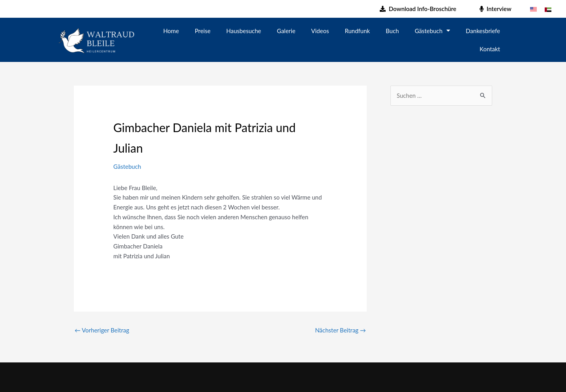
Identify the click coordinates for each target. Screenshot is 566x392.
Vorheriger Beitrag (102, 330)
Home (171, 31)
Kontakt (490, 49)
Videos (320, 31)
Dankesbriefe (483, 31)
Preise (202, 31)
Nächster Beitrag (340, 330)
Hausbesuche (244, 31)
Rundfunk (357, 31)
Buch (392, 31)
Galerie (286, 31)
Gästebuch (432, 31)
